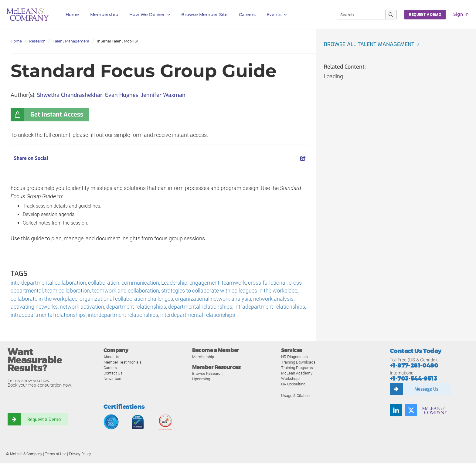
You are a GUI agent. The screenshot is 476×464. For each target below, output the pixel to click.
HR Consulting (293, 385)
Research (37, 41)
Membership (104, 15)
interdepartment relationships (123, 316)
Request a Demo (44, 420)
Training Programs (297, 368)
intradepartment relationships (270, 308)
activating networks (34, 308)
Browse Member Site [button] (204, 15)
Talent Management (71, 41)
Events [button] (277, 15)
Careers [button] (247, 15)
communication (140, 283)
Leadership (174, 283)
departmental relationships (200, 308)
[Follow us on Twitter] (411, 411)
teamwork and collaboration (126, 291)
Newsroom (113, 379)
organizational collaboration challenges (126, 299)
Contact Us (113, 374)
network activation (82, 308)
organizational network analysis (213, 299)
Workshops (291, 379)
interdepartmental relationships (198, 316)
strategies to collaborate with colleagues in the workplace (229, 291)
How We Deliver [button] (150, 15)
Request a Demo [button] (425, 15)
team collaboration (67, 291)
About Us (111, 357)
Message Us (426, 390)
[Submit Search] (391, 15)
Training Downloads (298, 363)
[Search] (359, 15)
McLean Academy (297, 374)
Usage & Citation (295, 396)
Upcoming (201, 380)
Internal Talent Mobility (117, 41)
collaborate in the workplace (44, 299)
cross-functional (267, 283)
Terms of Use (56, 455)
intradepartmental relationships (48, 316)
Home (72, 15)
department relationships (136, 308)
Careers (110, 368)
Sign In (461, 14)
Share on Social (160, 158)
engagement (204, 283)
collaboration (104, 283)
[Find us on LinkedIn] (396, 411)
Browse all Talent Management (370, 44)
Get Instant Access (57, 115)
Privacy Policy (80, 455)
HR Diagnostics (294, 357)
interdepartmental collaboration (48, 283)
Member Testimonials (122, 363)
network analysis (273, 299)
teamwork (234, 283)
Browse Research (207, 374)
